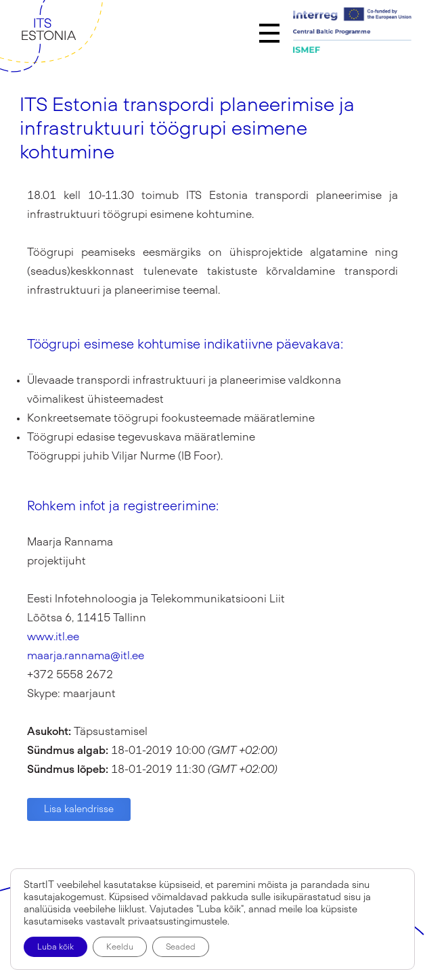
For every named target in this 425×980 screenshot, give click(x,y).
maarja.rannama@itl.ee (86, 656)
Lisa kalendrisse (79, 809)
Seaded (181, 947)
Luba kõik (55, 947)
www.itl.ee (53, 637)
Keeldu (120, 947)
